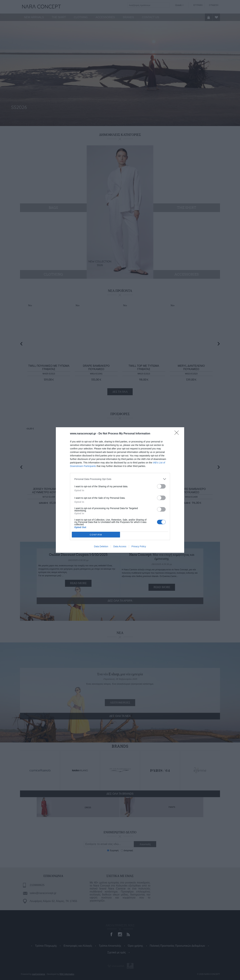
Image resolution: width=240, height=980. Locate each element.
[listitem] (120, 479)
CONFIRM (96, 535)
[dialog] (120, 490)
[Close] (178, 434)
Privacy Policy (139, 546)
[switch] (161, 486)
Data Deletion (101, 546)
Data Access (120, 546)
